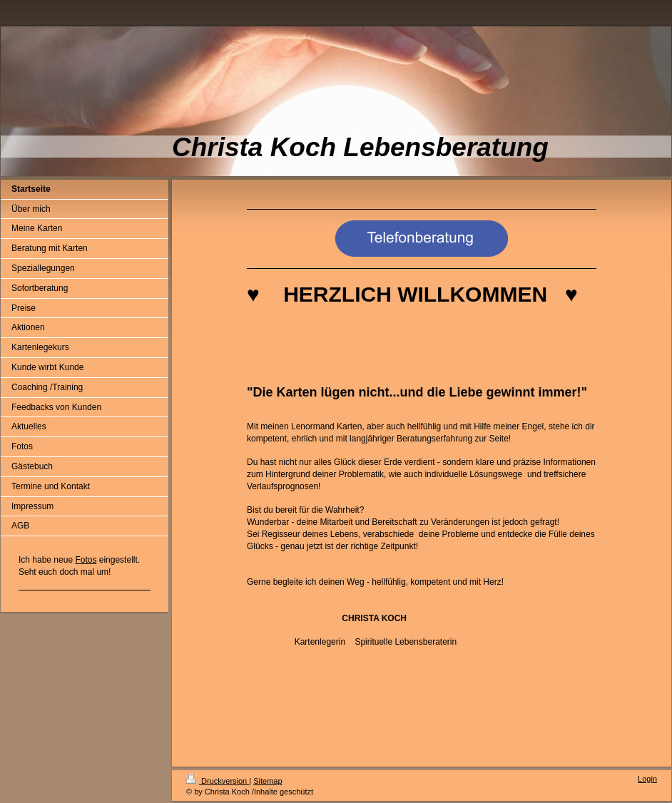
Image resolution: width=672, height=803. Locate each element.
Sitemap (268, 781)
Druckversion (218, 781)
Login (647, 779)
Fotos (86, 560)
